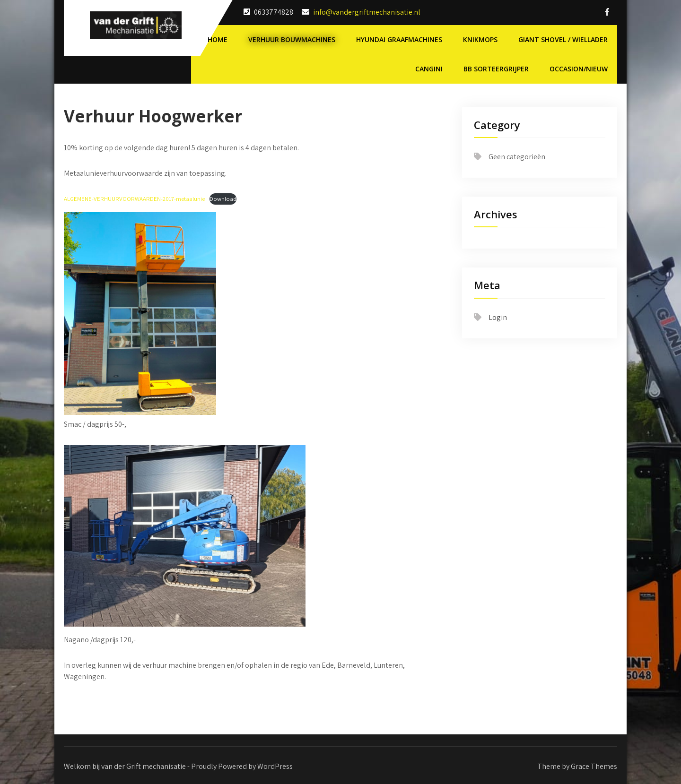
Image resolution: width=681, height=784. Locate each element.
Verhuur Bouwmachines (292, 39)
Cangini (429, 69)
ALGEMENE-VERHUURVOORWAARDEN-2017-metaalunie (134, 199)
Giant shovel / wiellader (563, 39)
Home (218, 39)
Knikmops (480, 39)
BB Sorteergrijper (496, 69)
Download (223, 199)
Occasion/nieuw (579, 69)
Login (498, 317)
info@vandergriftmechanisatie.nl (367, 12)
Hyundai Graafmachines (399, 39)
